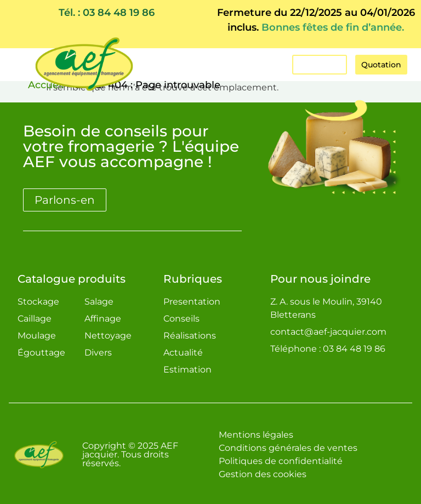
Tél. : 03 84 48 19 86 (107, 13)
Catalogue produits (72, 279)
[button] (228, 65)
